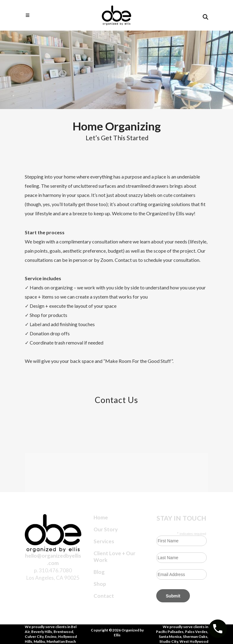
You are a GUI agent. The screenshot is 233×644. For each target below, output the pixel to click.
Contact (104, 596)
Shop (100, 584)
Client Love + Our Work (115, 557)
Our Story (106, 529)
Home (101, 517)
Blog (99, 572)
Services (104, 541)
